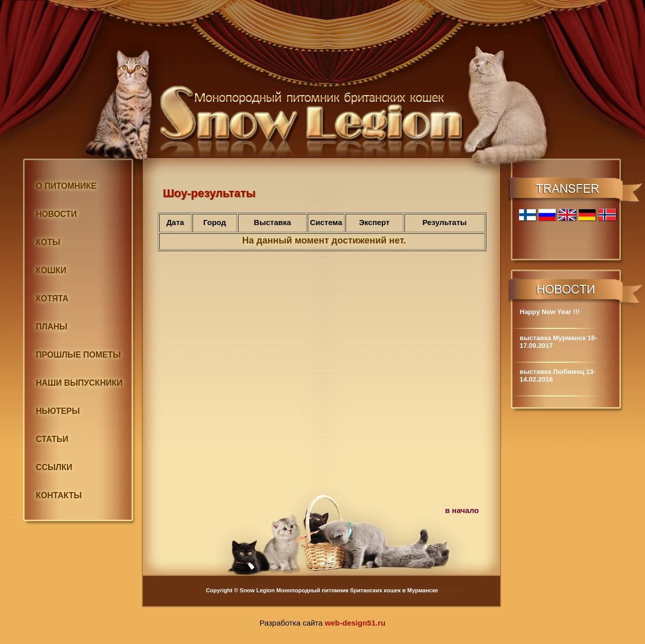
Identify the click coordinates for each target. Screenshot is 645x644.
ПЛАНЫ (52, 327)
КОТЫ (48, 242)
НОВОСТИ (56, 214)
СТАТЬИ (52, 439)
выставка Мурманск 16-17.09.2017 (558, 342)
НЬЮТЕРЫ (58, 411)
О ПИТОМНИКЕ (66, 186)
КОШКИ (51, 270)
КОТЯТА (52, 298)
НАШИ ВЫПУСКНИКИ (79, 383)
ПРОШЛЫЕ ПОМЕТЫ (78, 355)
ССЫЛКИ (54, 467)
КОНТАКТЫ (59, 495)
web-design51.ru (355, 623)
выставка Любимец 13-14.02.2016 (558, 375)
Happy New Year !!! (550, 312)
